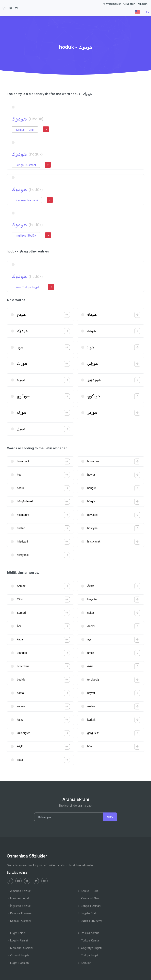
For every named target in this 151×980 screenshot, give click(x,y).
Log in (143, 4)
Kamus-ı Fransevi (27, 200)
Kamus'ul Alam (88, 898)
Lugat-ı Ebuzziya (90, 921)
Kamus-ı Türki (25, 130)
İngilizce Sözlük (26, 235)
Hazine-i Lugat (18, 898)
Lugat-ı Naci (16, 933)
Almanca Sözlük (19, 891)
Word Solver (112, 4)
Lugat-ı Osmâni (18, 963)
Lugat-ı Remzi (17, 940)
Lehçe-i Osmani (26, 165)
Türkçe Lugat (88, 955)
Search (129, 4)
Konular (84, 963)
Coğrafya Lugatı (90, 948)
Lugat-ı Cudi (87, 913)
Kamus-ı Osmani (19, 921)
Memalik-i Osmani (20, 948)
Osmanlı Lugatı (18, 955)
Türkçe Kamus (88, 940)
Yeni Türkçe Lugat (27, 287)
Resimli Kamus (88, 933)
